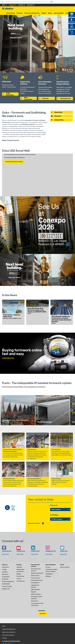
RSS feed (48, 576)
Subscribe (43, 613)
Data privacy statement (9, 632)
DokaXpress (49, 574)
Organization (6, 577)
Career (68, 13)
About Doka (11, 13)
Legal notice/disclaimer (9, 629)
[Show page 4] (70, 70)
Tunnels (19, 579)
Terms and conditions (8, 635)
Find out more (45, 2)
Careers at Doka (65, 567)
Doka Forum (35, 601)
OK (51, 2)
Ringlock (34, 592)
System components (37, 573)
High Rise (19, 567)
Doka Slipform (35, 583)
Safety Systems (35, 589)
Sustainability (59, 13)
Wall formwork (35, 575)
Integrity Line (6, 589)
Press (4, 626)
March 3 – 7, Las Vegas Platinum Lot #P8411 (54, 242)
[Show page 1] (63, 70)
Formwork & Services (32, 13)
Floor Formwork (36, 578)
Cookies (4, 638)
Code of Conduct (7, 586)
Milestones (5, 574)
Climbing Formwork (37, 580)
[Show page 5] (72, 70)
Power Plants (20, 576)
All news (48, 567)
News (50, 13)
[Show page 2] (65, 70)
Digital (44, 13)
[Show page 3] (68, 70)
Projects (20, 13)
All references (21, 581)
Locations (5, 572)
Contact (4, 569)
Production (5, 579)
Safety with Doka (36, 594)
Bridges (19, 574)
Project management (8, 581)
